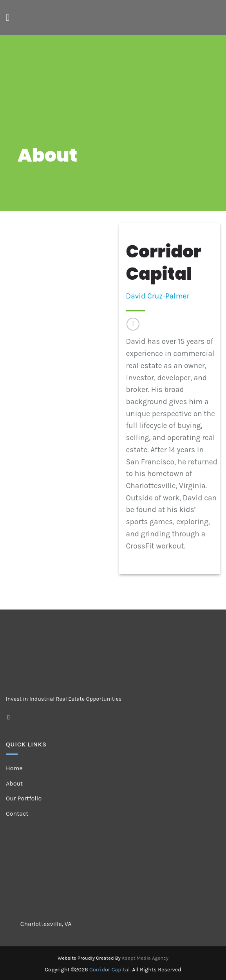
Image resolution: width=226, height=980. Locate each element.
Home (14, 768)
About (14, 783)
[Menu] (11, 17)
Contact (17, 814)
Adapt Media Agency (145, 958)
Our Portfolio (24, 798)
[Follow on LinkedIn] (133, 324)
